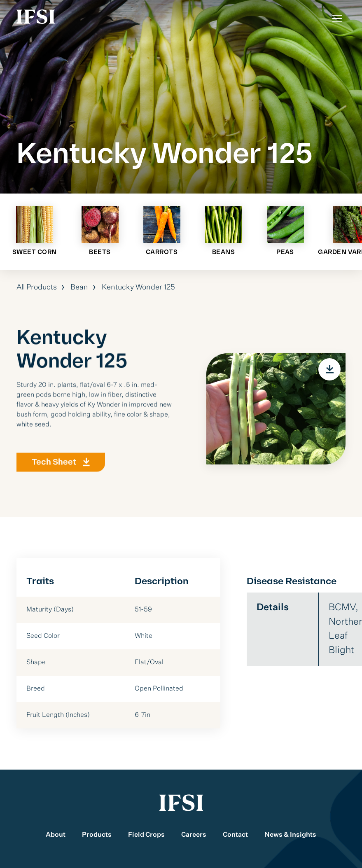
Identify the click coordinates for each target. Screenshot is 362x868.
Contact (235, 835)
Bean (79, 287)
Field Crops (146, 835)
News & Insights (290, 835)
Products (97, 835)
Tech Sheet (54, 466)
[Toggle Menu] (337, 19)
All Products (37, 287)
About (56, 835)
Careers (194, 835)
